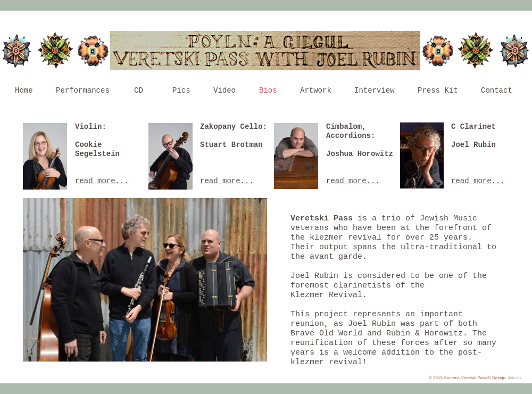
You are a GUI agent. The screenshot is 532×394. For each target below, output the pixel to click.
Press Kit (438, 91)
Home (24, 91)
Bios (268, 91)
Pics (181, 91)
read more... (353, 181)
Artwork (316, 91)
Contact (497, 91)
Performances (83, 91)
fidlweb (514, 378)
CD (139, 91)
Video (225, 91)
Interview (375, 91)
